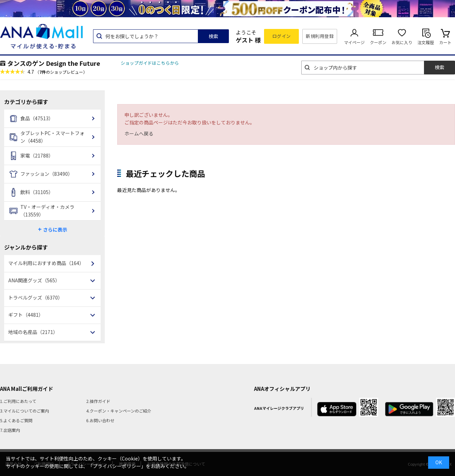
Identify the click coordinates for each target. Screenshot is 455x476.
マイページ (354, 42)
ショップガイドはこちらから (150, 63)
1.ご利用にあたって (18, 401)
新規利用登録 (320, 36)
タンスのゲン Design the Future (54, 63)
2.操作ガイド (98, 401)
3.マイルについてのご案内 (24, 411)
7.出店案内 (10, 430)
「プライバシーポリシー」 (117, 466)
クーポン (378, 42)
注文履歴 (426, 42)
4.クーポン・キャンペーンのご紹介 (119, 411)
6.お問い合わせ (100, 420)
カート (445, 42)
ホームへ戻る (139, 133)
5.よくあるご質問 (16, 420)
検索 (213, 36)
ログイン (282, 36)
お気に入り (402, 42)
